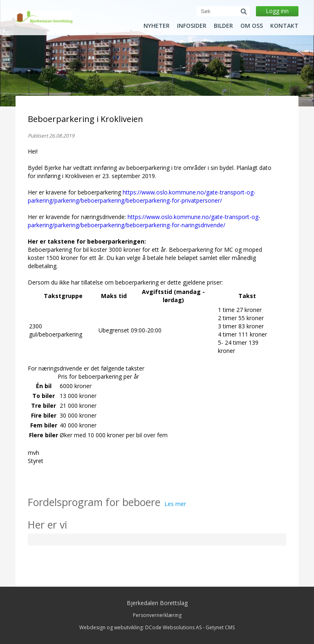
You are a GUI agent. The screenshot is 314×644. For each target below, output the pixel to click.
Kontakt (284, 26)
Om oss (252, 26)
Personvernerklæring (157, 615)
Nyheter (157, 26)
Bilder (223, 26)
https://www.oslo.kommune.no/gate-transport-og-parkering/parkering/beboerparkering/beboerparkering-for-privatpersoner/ (142, 196)
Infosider (192, 26)
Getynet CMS (220, 627)
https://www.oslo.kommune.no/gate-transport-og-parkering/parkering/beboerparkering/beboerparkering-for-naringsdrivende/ (144, 221)
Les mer (175, 504)
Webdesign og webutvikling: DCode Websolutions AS (140, 627)
